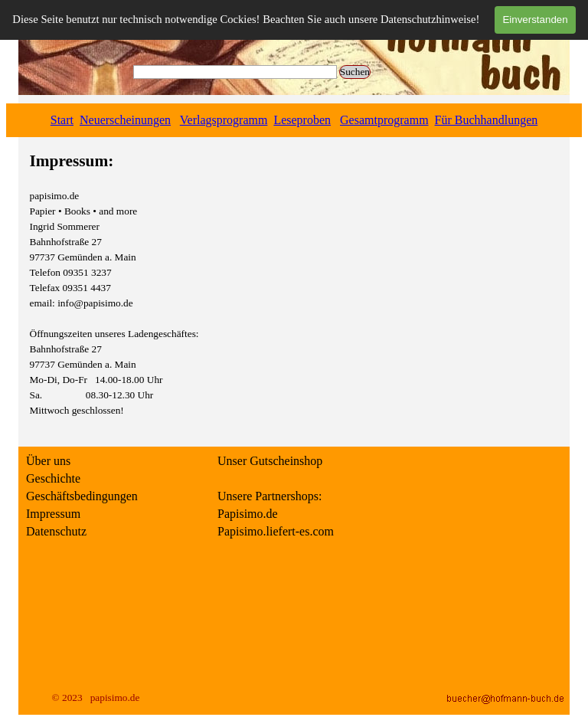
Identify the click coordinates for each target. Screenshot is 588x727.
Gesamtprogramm (384, 120)
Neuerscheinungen (125, 120)
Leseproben (302, 120)
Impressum (53, 514)
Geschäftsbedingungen (82, 496)
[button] (505, 698)
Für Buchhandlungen (487, 120)
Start (62, 120)
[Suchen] (235, 72)
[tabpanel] (294, 120)
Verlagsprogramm (224, 120)
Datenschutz (56, 531)
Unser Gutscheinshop (270, 461)
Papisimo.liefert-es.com (276, 531)
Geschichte (53, 478)
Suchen (355, 72)
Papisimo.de (248, 514)
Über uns (48, 461)
